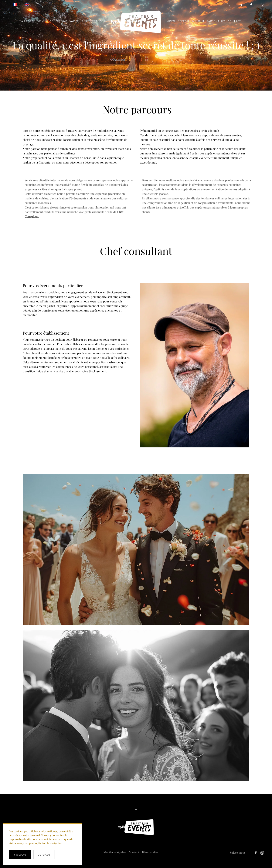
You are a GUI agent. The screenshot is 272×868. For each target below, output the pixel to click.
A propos (28, 21)
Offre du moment (191, 21)
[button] (136, 810)
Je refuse (44, 855)
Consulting (58, 21)
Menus (42, 21)
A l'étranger (96, 21)
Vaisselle (77, 21)
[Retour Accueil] (136, 22)
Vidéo (171, 21)
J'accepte (20, 855)
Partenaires (216, 21)
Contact (234, 21)
